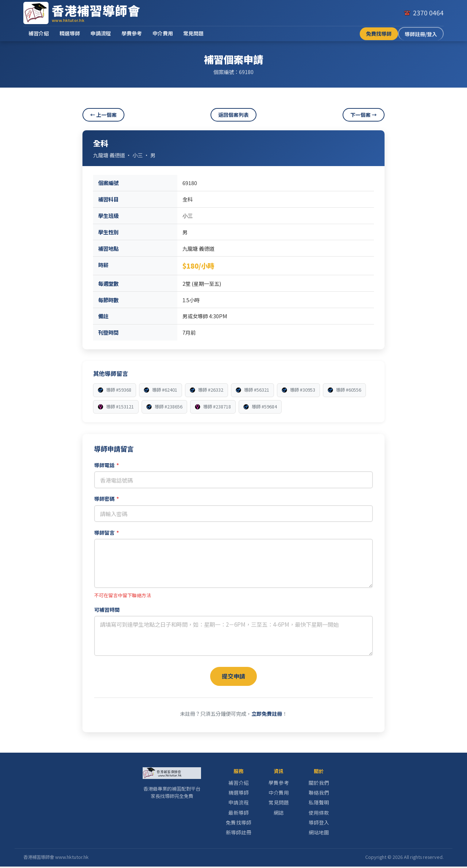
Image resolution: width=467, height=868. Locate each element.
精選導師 (70, 33)
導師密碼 (107, 499)
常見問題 (193, 33)
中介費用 (163, 33)
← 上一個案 (103, 115)
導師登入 (319, 824)
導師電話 (107, 465)
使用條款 (319, 814)
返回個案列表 (233, 115)
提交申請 (233, 677)
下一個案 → (364, 115)
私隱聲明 (319, 804)
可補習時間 (107, 610)
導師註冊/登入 (421, 34)
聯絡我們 (319, 794)
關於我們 (319, 784)
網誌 (279, 814)
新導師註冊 (239, 834)
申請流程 (101, 33)
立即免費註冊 (267, 715)
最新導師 (239, 814)
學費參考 (132, 33)
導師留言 (107, 533)
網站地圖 (319, 834)
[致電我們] (424, 13)
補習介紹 (39, 33)
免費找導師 (379, 34)
